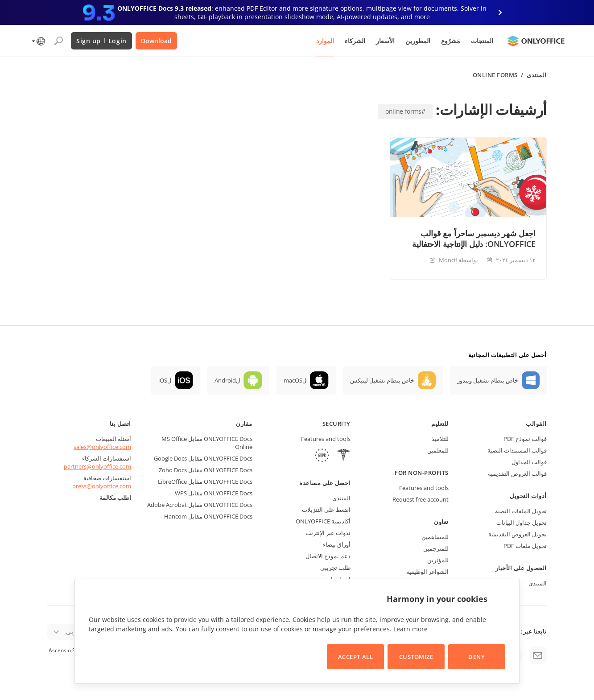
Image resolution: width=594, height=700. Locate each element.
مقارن (244, 424)
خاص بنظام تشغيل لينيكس (382, 380)
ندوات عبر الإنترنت (328, 533)
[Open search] (58, 41)
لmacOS (295, 380)
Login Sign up (101, 41)
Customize (416, 657)
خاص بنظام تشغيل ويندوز (488, 380)
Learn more (410, 629)
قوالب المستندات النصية (517, 450)
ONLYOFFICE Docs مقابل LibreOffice (205, 482)
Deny (476, 657)
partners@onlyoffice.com (97, 466)
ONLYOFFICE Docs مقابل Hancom (208, 516)
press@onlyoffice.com (102, 486)
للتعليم (440, 424)
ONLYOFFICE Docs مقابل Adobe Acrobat (200, 505)
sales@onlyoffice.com (102, 447)
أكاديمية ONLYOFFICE (323, 521)
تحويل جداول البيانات (522, 523)
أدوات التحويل (528, 496)
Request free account (421, 499)
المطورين (418, 41)
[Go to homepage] (536, 41)
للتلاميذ (440, 439)
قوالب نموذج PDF (525, 439)
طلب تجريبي (335, 568)
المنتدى (537, 75)
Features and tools (424, 488)
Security (336, 424)
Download (156, 41)
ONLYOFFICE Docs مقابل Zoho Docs (206, 470)
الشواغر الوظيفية (427, 572)
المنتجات (482, 41)
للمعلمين (438, 450)
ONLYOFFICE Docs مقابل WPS (214, 493)
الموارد (325, 41)
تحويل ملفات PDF (525, 546)
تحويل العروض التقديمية (518, 534)
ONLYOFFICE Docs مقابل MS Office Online (207, 443)
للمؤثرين (438, 560)
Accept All (355, 657)
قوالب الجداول (529, 462)
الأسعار (385, 41)
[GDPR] (322, 456)
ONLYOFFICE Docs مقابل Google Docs (203, 458)
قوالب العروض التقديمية (517, 474)
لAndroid (227, 380)
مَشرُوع (451, 41)
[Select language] (38, 41)
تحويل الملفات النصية (521, 511)
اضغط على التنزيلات (326, 510)
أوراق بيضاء (337, 544)
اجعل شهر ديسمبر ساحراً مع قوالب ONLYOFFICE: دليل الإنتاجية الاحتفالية (474, 239)
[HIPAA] (343, 456)
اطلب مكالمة (115, 498)
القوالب (536, 424)
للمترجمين (436, 548)
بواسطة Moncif (458, 260)
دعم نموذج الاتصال (328, 556)
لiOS (165, 380)
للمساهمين (435, 537)
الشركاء (355, 41)
